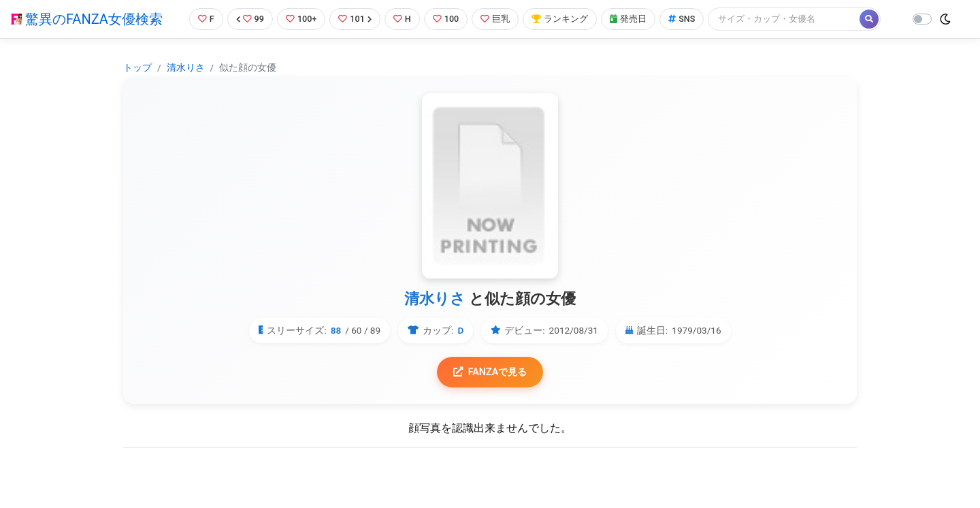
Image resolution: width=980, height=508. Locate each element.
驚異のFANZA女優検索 (87, 19)
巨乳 (496, 19)
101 (355, 19)
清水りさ (186, 67)
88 (336, 330)
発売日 (629, 19)
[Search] (786, 19)
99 (250, 19)
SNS (683, 19)
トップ (137, 67)
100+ (301, 19)
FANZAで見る (490, 372)
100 (446, 19)
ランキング (560, 19)
